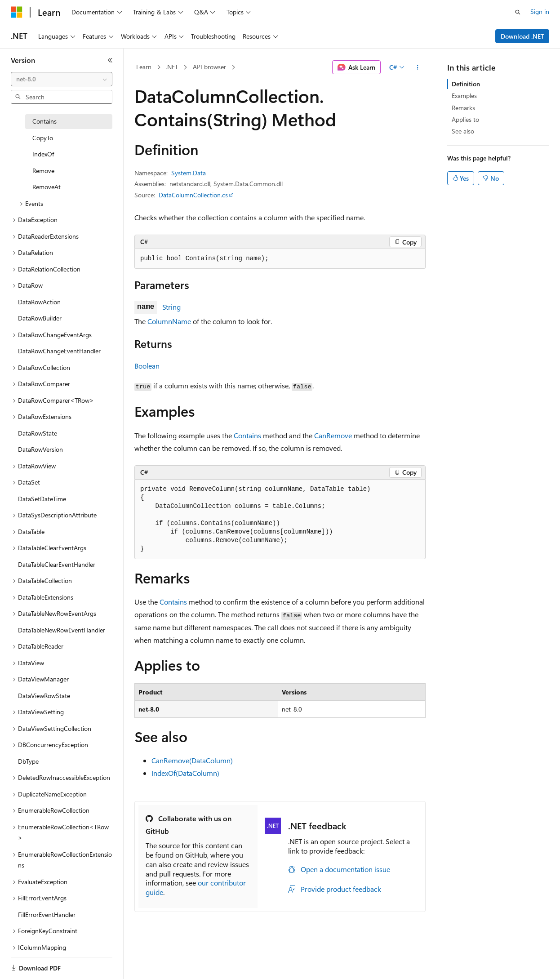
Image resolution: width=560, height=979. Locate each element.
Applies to (465, 119)
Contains (247, 435)
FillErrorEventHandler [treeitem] (47, 914)
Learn (144, 67)
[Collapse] (110, 60)
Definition (466, 84)
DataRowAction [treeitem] (39, 302)
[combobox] (62, 79)
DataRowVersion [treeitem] (40, 449)
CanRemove (333, 435)
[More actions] (418, 67)
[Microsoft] (17, 12)
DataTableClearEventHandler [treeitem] (57, 564)
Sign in (540, 11)
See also (463, 131)
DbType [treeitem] (28, 761)
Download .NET (522, 36)
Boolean (147, 366)
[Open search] (518, 12)
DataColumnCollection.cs (193, 195)
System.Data (189, 173)
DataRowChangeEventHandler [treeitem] (59, 351)
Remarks (463, 108)
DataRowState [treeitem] (38, 433)
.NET (172, 67)
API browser (209, 67)
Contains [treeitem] (44, 121)
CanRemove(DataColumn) (192, 760)
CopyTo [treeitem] (43, 138)
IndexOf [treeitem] (43, 154)
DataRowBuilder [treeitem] (40, 318)
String (171, 307)
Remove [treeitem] (43, 171)
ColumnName (169, 321)
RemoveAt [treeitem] (47, 187)
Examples (464, 96)
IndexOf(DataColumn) (185, 773)
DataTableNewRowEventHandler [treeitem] (62, 630)
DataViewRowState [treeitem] (44, 696)
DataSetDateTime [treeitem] (42, 499)
